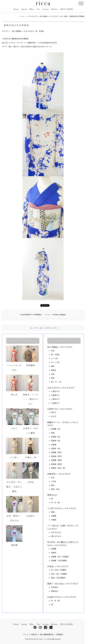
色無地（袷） (56, 448)
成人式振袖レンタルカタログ (23, 31)
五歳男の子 (55, 395)
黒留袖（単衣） (57, 456)
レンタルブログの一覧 (19, 340)
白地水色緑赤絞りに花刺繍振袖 (30, 314)
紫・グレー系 (56, 382)
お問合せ (34, 634)
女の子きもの (56, 532)
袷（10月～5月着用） (59, 570)
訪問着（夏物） (57, 460)
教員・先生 (55, 489)
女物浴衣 (55, 587)
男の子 (54, 412)
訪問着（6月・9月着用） (61, 557)
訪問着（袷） (56, 429)
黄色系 (54, 370)
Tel (38, 9)
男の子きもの (56, 536)
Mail (32, 9)
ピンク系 (55, 358)
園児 (53, 485)
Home (16, 9)
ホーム (26, 634)
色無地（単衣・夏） (59, 468)
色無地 (54, 553)
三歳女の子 (55, 399)
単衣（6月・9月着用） (60, 574)
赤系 (53, 351)
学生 (53, 477)
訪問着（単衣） (57, 452)
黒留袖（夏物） (57, 464)
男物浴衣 (55, 591)
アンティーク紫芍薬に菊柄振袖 (56, 315)
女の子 (54, 416)
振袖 (53, 433)
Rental (55, 9)
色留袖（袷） (56, 437)
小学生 (54, 481)
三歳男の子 (55, 403)
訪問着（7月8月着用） (60, 560)
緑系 (53, 366)
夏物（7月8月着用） (59, 578)
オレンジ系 (55, 362)
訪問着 (54, 516)
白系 (53, 374)
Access (46, 9)
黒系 (53, 378)
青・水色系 (40, 31)
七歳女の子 (55, 391)
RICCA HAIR (67, 9)
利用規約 (60, 634)
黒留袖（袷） (56, 441)
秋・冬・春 (55, 502)
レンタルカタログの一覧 (61, 340)
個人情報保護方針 (47, 634)
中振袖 (54, 445)
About (24, 9)
